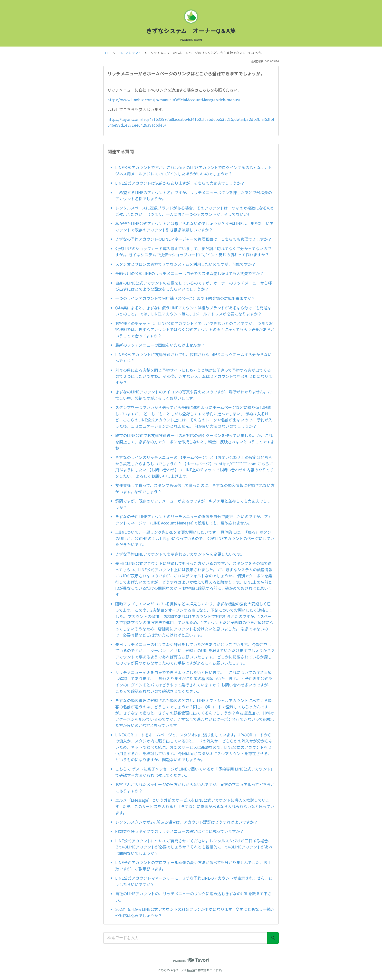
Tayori (191, 970)
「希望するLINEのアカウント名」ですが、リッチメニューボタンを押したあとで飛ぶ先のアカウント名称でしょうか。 (194, 196)
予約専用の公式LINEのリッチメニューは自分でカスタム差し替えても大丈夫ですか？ (189, 273)
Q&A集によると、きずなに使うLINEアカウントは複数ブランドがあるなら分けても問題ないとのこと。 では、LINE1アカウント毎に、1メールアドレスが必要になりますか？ (193, 311)
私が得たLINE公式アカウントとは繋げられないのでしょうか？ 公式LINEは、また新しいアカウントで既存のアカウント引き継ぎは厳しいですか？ (194, 227)
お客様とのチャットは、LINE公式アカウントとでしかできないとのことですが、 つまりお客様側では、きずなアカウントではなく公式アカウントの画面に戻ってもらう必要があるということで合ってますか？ (195, 329)
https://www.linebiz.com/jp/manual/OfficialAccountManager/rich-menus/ (174, 100)
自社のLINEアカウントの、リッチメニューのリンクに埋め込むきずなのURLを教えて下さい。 (193, 897)
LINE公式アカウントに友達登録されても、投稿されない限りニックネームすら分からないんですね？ (193, 358)
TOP (106, 53)
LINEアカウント (130, 53)
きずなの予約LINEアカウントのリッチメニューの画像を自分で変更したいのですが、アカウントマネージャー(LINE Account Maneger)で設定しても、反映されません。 (194, 520)
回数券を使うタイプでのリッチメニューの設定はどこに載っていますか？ (179, 831)
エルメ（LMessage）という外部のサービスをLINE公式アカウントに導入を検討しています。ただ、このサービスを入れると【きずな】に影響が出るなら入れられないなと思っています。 (195, 806)
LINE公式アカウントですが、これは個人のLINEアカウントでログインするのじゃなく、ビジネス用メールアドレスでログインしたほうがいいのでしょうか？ (194, 171)
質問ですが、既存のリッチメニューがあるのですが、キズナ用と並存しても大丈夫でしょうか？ (193, 504)
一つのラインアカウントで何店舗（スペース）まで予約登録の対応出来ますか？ (185, 298)
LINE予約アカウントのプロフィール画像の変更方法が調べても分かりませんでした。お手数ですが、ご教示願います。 (193, 866)
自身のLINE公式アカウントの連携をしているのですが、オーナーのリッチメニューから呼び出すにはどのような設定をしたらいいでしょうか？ (194, 286)
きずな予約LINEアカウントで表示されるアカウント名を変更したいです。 (180, 554)
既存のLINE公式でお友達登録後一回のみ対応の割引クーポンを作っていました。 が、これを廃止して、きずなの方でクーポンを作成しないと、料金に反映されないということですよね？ (195, 442)
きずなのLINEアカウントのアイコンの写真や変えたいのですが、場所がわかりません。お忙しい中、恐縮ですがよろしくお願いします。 (193, 395)
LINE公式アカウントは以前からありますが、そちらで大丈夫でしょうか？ (180, 183)
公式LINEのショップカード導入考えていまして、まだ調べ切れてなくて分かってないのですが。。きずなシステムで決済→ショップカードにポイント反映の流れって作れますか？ (193, 252)
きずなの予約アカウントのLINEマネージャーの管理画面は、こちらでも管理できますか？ (193, 239)
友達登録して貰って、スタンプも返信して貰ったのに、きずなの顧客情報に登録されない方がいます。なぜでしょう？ (195, 488)
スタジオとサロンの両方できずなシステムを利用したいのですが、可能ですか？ (185, 264)
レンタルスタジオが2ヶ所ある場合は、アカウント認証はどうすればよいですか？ (186, 822)
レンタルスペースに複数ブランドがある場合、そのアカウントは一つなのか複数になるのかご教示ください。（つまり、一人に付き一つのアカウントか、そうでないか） (195, 211)
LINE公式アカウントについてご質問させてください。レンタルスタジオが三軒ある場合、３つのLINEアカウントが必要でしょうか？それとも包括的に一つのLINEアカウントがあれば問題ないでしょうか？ (194, 847)
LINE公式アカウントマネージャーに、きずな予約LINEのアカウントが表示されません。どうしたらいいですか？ (194, 881)
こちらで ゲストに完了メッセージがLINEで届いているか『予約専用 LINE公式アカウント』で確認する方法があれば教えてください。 (195, 772)
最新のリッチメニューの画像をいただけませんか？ (160, 345)
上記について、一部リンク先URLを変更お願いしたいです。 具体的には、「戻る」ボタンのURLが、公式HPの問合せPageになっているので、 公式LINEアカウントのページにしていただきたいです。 (195, 538)
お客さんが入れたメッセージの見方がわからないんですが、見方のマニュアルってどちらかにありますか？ (195, 788)
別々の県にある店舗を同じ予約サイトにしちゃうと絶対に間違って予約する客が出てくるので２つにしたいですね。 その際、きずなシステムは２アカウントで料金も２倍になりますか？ (194, 376)
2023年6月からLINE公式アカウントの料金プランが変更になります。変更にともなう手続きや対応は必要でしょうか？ (195, 912)
